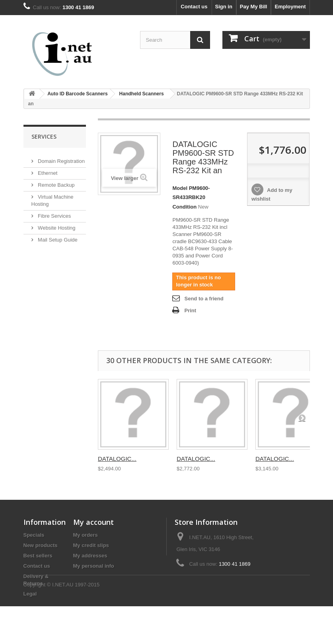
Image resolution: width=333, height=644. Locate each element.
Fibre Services (54, 213)
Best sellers (38, 556)
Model (180, 188)
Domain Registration (61, 158)
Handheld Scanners (142, 94)
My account (93, 522)
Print (190, 310)
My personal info (94, 566)
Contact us (194, 7)
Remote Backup (56, 182)
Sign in (224, 7)
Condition (184, 207)
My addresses (90, 556)
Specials (34, 535)
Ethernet (47, 170)
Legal (30, 594)
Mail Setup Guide (57, 237)
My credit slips (91, 545)
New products (41, 545)
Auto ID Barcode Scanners (77, 94)
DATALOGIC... (117, 459)
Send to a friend (204, 299)
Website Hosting (56, 225)
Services (44, 136)
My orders (86, 535)
